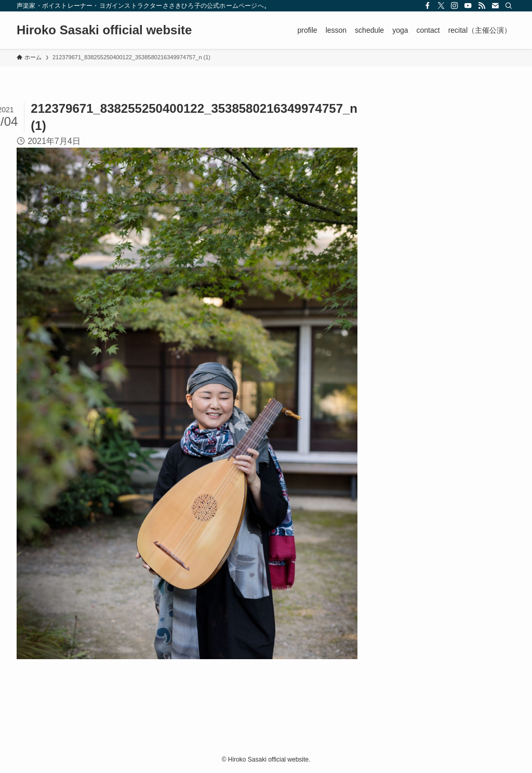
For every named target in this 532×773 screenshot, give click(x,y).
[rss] (482, 6)
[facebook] (428, 6)
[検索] (509, 6)
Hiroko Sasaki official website (104, 30)
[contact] (495, 6)
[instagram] (455, 6)
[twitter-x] (441, 6)
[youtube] (468, 6)
